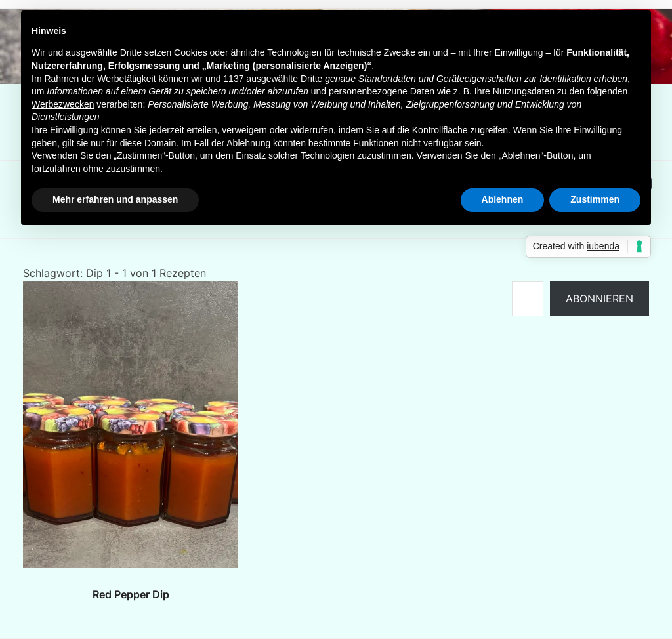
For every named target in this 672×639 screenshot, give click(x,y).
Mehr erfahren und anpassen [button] (115, 199)
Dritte (311, 79)
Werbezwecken (63, 104)
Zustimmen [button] (595, 199)
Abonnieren (599, 299)
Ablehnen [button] (503, 199)
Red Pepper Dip (131, 594)
